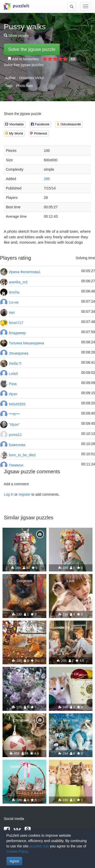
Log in (9, 494)
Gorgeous (24, 581)
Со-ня (14, 302)
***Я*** (14, 414)
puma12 (15, 435)
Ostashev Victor (32, 78)
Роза (13, 384)
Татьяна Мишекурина (26, 343)
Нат (12, 313)
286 (47, 179)
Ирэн (13, 394)
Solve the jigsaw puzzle (32, 49)
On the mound (71, 627)
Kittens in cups (71, 767)
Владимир (17, 333)
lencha (14, 292)
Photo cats (24, 86)
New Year (71, 720)
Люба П (15, 363)
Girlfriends (24, 535)
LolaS (13, 374)
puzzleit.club (39, 846)
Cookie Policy (17, 851)
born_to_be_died (22, 455)
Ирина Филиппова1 (25, 272)
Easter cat (71, 674)
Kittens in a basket (24, 767)
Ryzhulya (24, 627)
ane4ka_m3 (18, 282)
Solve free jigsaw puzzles (24, 65)
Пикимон (16, 465)
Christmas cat (24, 720)
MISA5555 (17, 404)
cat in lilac (24, 674)
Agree (14, 861)
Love (71, 581)
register (24, 494)
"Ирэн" (14, 424)
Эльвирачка (19, 353)
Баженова (17, 445)
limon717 (16, 323)
